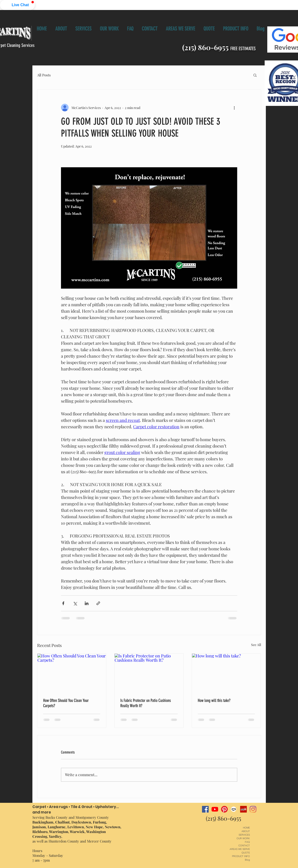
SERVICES (244, 835)
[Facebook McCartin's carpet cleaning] (205, 809)
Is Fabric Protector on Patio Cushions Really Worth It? (146, 703)
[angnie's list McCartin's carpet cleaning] (234, 809)
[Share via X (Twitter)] (75, 603)
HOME (246, 828)
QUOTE (246, 853)
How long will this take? (214, 700)
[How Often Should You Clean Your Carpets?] (72, 673)
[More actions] (234, 108)
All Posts (44, 75)
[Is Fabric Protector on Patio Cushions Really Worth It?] (149, 673)
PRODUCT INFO (241, 856)
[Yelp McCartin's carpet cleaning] (243, 809)
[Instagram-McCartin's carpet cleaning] (253, 809)
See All (256, 645)
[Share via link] (98, 603)
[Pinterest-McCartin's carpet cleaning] (224, 809)
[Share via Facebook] (63, 603)
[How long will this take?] (226, 673)
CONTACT (244, 846)
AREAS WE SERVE (240, 849)
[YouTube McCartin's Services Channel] (215, 809)
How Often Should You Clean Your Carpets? (66, 703)
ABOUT (246, 831)
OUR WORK (243, 838)
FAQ (247, 842)
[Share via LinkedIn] (87, 603)
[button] (17, 5)
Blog (247, 860)
